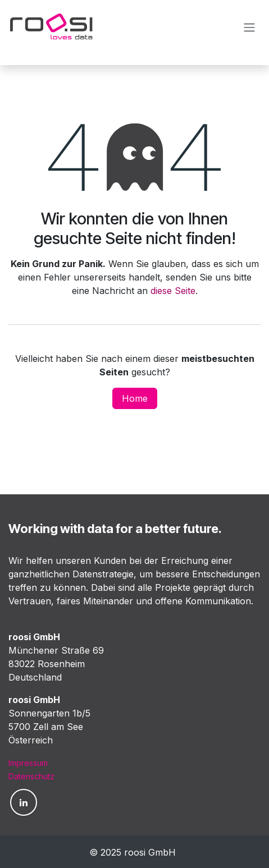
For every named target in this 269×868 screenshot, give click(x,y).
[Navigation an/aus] (249, 27)
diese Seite (173, 291)
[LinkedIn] (24, 802)
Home (135, 398)
